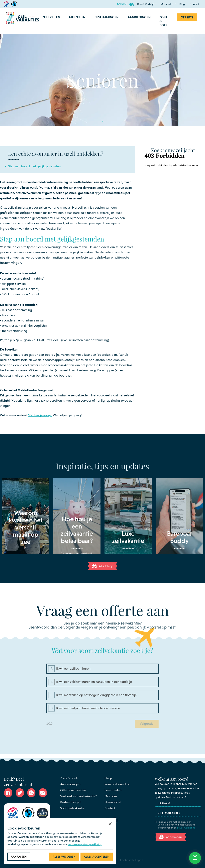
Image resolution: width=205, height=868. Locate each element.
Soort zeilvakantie (72, 808)
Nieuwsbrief (113, 802)
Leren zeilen (113, 790)
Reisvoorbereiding (117, 784)
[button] (145, 4)
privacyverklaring (186, 828)
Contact (194, 4)
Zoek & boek (69, 778)
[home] (23, 21)
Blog (182, 4)
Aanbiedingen (70, 784)
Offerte (187, 17)
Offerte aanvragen (73, 790)
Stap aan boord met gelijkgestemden (34, 166)
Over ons (111, 796)
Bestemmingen (71, 802)
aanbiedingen (139, 17)
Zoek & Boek (164, 21)
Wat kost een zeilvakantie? (78, 796)
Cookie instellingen (132, 860)
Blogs (108, 778)
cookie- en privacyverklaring (85, 844)
